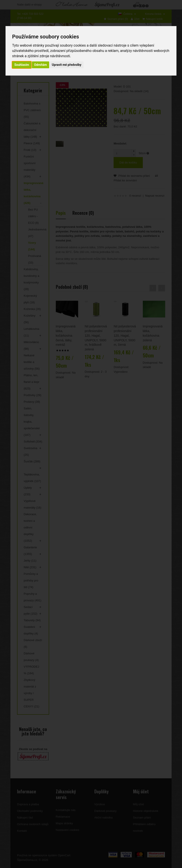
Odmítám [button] (41, 65)
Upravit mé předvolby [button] (67, 65)
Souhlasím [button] (22, 65)
